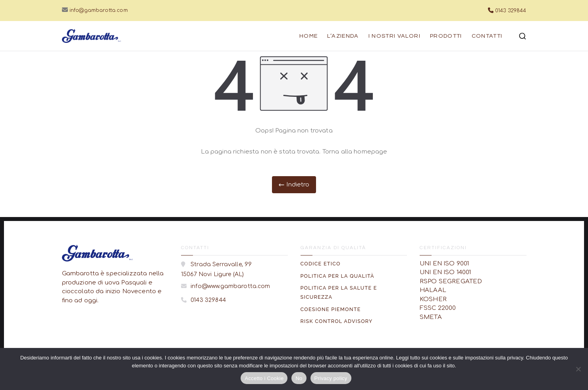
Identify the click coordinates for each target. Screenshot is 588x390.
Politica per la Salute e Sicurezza (339, 292)
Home (308, 36)
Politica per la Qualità (337, 276)
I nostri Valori (394, 36)
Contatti (487, 36)
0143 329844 (511, 11)
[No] (578, 369)
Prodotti (446, 36)
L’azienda (343, 36)
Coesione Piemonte (331, 309)
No (299, 378)
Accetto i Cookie (264, 378)
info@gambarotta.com (99, 10)
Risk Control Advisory (337, 321)
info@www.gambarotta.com (230, 286)
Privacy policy (331, 378)
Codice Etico (321, 264)
